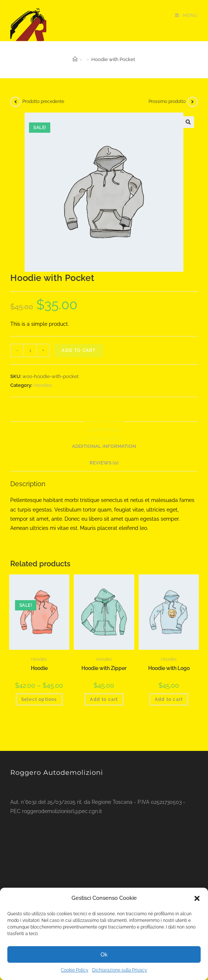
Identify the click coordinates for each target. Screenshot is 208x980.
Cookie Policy (75, 970)
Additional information (104, 446)
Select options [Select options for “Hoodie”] (39, 699)
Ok (104, 955)
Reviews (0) (104, 463)
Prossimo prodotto (167, 101)
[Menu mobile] (186, 16)
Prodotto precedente (43, 101)
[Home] (75, 59)
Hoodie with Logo (169, 668)
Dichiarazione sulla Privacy (120, 970)
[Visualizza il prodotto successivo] (193, 102)
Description (104, 430)
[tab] (104, 430)
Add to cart (79, 350)
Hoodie (39, 668)
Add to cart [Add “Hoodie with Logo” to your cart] (169, 699)
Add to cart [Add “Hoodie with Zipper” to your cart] (104, 699)
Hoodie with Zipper (104, 668)
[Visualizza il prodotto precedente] (15, 102)
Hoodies (43, 385)
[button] (197, 898)
